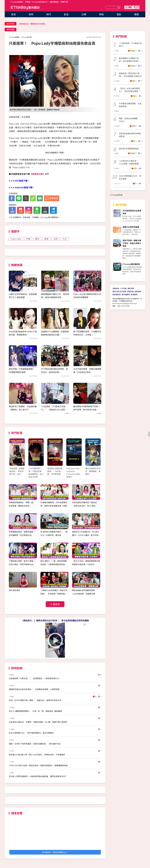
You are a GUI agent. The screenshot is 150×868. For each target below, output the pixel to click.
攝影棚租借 (54, 2)
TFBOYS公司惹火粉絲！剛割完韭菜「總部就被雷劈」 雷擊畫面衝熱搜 (38, 765)
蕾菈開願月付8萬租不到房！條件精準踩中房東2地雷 (130, 60)
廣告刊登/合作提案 (119, 291)
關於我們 (131, 288)
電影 (119, 14)
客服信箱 (130, 291)
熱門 (49, 14)
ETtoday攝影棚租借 (131, 264)
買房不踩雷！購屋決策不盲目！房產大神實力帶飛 (132, 243)
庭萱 (46, 239)
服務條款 (138, 291)
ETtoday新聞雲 (17, 2)
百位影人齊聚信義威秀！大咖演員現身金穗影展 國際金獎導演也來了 (38, 776)
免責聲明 (134, 294)
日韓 (84, 14)
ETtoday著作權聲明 (49, 217)
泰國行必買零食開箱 (131, 227)
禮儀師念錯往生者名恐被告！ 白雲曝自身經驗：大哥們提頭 (34, 689)
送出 (119, 7)
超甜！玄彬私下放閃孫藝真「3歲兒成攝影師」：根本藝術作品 (35, 744)
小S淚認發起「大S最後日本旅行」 (130, 45)
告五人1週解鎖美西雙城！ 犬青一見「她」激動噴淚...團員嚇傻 (35, 711)
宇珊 (28, 239)
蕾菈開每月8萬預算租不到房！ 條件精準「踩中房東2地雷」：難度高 (88, 410)
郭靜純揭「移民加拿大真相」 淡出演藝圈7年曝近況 (130, 75)
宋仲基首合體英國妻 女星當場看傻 (130, 105)
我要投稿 (116, 288)
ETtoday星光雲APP (40, 2)
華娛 (101, 14)
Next (98, 455)
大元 (65, 239)
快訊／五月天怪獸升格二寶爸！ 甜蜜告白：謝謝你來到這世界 (35, 700)
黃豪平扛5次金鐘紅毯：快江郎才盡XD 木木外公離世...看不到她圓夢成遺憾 (86, 535)
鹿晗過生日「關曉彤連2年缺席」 (33, 24)
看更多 (56, 604)
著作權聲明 (126, 294)
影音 (66, 14)
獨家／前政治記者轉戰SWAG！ (128, 120)
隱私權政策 (117, 294)
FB (134, 7)
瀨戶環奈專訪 (14, 590)
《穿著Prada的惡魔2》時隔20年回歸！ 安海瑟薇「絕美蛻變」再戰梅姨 (54, 594)
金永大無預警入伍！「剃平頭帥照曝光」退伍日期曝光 (31, 733)
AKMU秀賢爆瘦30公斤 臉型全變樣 (130, 177)
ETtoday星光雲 (25, 8)
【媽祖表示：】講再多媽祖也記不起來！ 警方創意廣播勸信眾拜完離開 (55, 620)
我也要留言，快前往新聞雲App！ (55, 852)
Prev (13, 455)
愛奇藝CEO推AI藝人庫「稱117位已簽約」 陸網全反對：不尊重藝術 (37, 755)
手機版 (28, 2)
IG (138, 7)
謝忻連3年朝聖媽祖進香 (129, 149)
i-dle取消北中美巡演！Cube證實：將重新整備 (129, 162)
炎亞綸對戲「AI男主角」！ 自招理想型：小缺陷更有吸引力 (34, 678)
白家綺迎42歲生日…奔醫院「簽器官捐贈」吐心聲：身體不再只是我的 (38, 722)
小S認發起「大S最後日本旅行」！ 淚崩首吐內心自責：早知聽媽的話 (55, 410)
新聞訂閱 (64, 2)
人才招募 (123, 288)
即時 (31, 14)
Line (130, 7)
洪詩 (56, 239)
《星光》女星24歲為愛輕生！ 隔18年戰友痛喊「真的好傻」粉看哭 (130, 90)
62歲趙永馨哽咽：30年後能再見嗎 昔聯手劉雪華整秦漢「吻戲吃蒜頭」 (54, 506)
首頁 (13, 14)
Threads (126, 7)
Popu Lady (16, 239)
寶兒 (37, 239)
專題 (137, 14)
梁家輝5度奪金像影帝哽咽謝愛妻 (130, 135)
